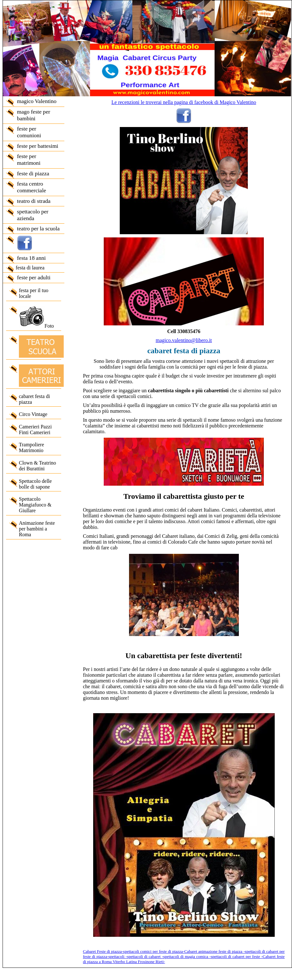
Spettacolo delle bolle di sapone (35, 484)
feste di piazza (33, 173)
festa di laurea (30, 268)
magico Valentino (37, 101)
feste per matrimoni (29, 159)
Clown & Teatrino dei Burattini (37, 466)
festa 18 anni (31, 258)
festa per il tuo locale (34, 293)
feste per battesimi (38, 146)
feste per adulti (34, 277)
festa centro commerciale (32, 187)
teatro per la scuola (38, 228)
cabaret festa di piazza (34, 399)
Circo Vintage (33, 414)
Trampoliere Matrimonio (32, 447)
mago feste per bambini (34, 115)
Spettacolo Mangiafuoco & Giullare (35, 505)
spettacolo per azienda (33, 215)
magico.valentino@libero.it (184, 340)
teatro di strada (34, 201)
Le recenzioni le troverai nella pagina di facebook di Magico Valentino (184, 102)
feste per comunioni (29, 132)
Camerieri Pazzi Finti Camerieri (35, 430)
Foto (36, 317)
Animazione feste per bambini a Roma (37, 529)
